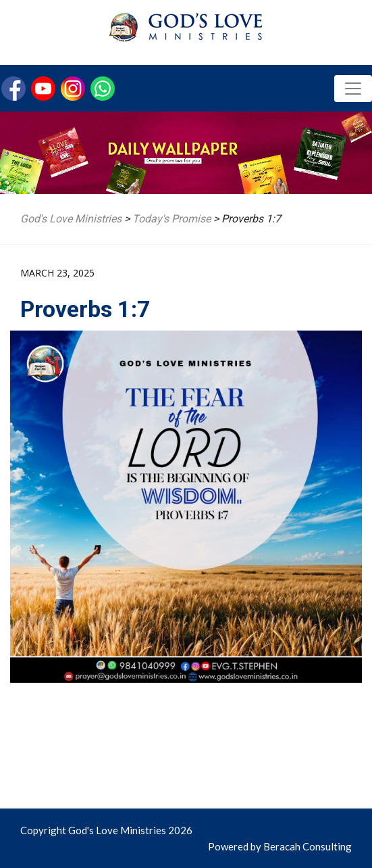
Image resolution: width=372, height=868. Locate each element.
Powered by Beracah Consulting (280, 846)
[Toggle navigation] (353, 89)
